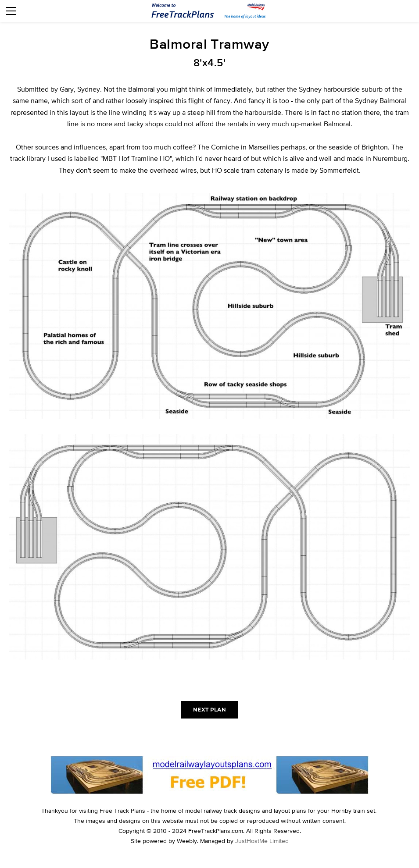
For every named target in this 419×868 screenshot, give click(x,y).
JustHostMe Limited (262, 841)
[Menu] (11, 11)
